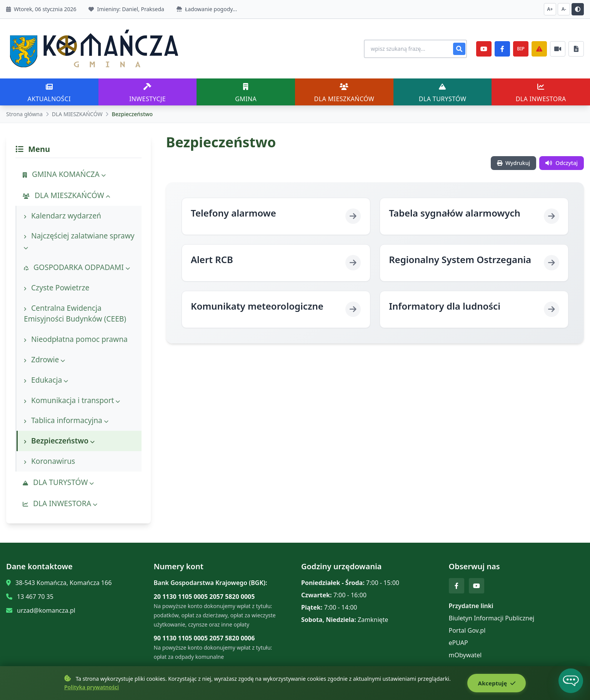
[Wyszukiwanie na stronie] (412, 49)
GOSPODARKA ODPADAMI (77, 267)
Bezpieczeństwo (59, 441)
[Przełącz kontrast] (578, 9)
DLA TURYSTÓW (58, 482)
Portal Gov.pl (467, 630)
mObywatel (465, 655)
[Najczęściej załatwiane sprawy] (558, 49)
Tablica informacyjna (66, 420)
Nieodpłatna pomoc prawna (76, 339)
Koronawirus (49, 461)
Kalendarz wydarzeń (62, 216)
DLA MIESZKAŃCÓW (77, 114)
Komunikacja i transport (72, 400)
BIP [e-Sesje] (521, 49)
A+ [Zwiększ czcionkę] (550, 9)
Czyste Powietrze (57, 287)
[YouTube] (484, 49)
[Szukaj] (459, 49)
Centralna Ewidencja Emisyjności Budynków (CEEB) (75, 313)
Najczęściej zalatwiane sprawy (79, 241)
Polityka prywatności (92, 687)
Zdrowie (44, 359)
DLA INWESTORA (60, 503)
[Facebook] (502, 49)
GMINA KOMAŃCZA (64, 174)
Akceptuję (496, 683)
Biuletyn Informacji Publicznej (492, 618)
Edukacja (46, 380)
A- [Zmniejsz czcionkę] (564, 9)
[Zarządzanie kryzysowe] (539, 49)
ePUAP (458, 643)
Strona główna (24, 114)
